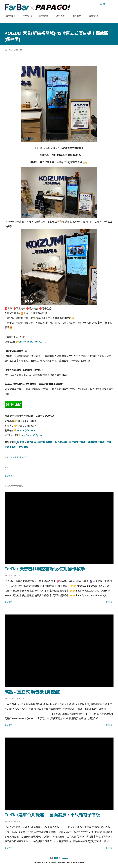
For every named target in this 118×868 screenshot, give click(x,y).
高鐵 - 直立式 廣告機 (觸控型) (33, 692)
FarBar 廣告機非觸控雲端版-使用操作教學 (45, 569)
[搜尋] (103, 4)
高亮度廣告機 (45, 442)
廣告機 (21, 442)
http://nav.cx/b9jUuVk (33, 435)
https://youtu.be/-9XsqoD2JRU (32, 342)
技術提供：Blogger (59, 858)
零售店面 (23, 457)
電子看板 (31, 442)
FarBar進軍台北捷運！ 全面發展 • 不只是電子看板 (52, 815)
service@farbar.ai (26, 430)
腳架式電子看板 (96, 442)
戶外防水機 (61, 442)
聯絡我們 (75, 16)
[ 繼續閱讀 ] (109, 602)
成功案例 (59, 16)
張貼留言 (8, 476)
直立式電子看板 (77, 442)
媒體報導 (9, 16)
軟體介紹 (42, 16)
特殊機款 (24, 447)
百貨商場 (15, 457)
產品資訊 (26, 16)
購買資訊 (92, 16)
